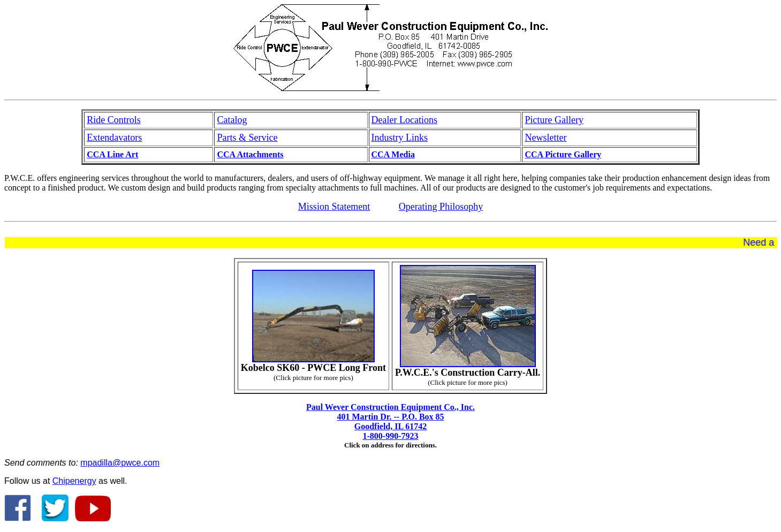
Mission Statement (334, 207)
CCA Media (393, 154)
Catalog (232, 120)
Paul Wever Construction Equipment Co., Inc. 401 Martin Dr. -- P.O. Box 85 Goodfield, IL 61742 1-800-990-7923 (390, 421)
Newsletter (545, 138)
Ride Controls (114, 120)
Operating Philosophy (441, 207)
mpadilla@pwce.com (120, 463)
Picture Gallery (554, 120)
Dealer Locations (404, 120)
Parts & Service (247, 138)
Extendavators (114, 138)
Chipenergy (74, 481)
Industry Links (400, 138)
